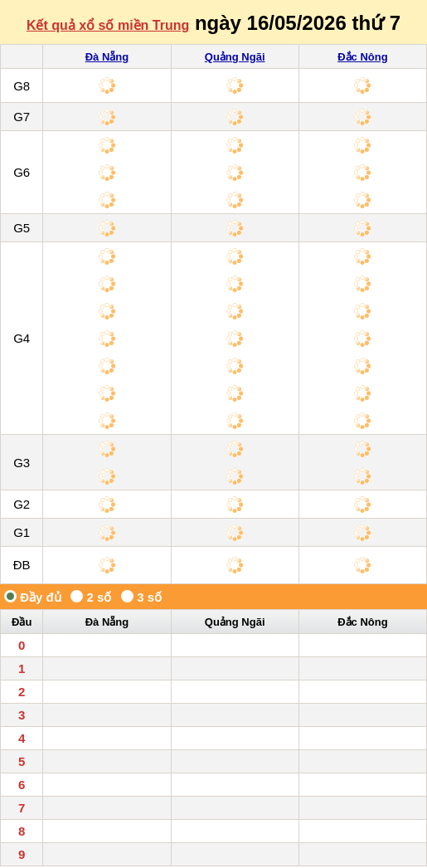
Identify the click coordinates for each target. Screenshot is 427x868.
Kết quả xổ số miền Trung (108, 25)
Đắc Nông (362, 57)
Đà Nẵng (107, 57)
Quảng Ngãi (235, 57)
